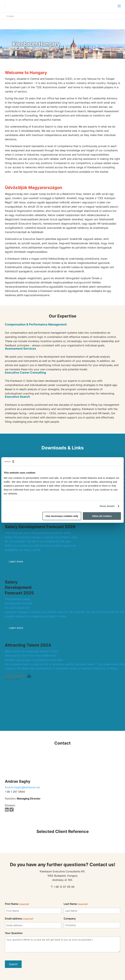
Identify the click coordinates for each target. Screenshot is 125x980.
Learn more (16, 561)
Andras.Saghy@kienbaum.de (22, 787)
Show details (107, 506)
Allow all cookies (102, 516)
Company (70, 919)
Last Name (76, 904)
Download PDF (15, 676)
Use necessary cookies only (62, 516)
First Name (17, 904)
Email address (19, 919)
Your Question (14, 933)
